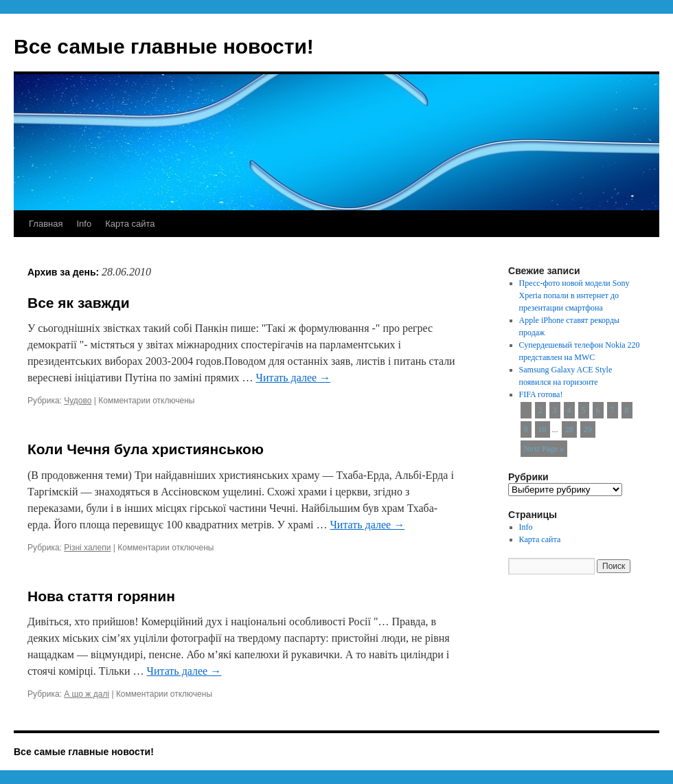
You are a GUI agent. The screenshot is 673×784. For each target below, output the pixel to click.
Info (84, 224)
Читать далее (293, 378)
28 (569, 429)
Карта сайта (130, 224)
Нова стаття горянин (101, 596)
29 (588, 429)
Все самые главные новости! (164, 46)
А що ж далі (87, 694)
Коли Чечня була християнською (146, 449)
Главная (46, 224)
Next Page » (544, 449)
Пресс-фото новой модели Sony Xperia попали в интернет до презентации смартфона (574, 295)
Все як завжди (79, 303)
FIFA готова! (541, 394)
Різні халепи (87, 548)
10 (543, 429)
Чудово (78, 401)
